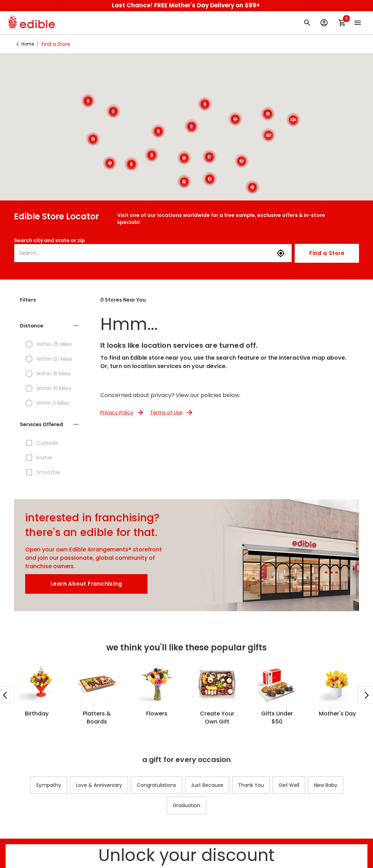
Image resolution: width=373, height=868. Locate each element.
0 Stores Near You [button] (123, 300)
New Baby (326, 785)
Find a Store (327, 253)
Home (28, 44)
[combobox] (145, 253)
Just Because (207, 785)
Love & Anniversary (99, 785)
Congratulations (156, 785)
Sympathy (49, 785)
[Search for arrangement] (307, 23)
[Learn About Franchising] (86, 584)
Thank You (251, 785)
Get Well (289, 785)
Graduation (186, 805)
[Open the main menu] (358, 23)
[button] (50, 326)
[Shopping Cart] (342, 23)
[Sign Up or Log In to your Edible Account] (324, 23)
